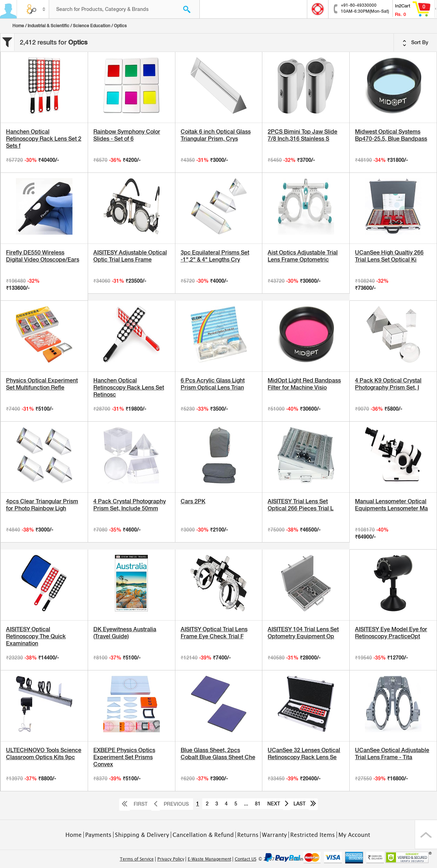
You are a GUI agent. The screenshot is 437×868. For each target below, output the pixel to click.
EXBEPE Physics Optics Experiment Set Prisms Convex (124, 757)
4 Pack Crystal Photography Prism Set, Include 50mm (130, 505)
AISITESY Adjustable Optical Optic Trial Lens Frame (130, 256)
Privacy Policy (171, 859)
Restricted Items (313, 835)
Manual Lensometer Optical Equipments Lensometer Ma (391, 505)
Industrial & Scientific (48, 26)
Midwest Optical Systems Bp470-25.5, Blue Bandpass (391, 135)
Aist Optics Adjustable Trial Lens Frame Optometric (303, 256)
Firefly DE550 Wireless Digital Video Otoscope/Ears (43, 256)
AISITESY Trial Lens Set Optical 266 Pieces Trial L (301, 505)
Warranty (274, 835)
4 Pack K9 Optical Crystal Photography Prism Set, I (388, 384)
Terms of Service (137, 859)
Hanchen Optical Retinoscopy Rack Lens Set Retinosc (129, 388)
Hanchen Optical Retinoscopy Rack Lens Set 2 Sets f (44, 139)
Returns (248, 835)
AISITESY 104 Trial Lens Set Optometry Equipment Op (303, 633)
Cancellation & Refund (203, 835)
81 (258, 804)
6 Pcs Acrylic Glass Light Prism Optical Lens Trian (213, 384)
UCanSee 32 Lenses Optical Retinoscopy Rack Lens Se (304, 754)
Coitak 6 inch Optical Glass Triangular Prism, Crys (216, 135)
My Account (354, 835)
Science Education (92, 26)
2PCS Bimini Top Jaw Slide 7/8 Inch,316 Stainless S (302, 135)
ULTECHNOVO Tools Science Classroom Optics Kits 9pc (44, 754)
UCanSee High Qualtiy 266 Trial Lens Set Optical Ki (389, 256)
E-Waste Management (209, 859)
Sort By (415, 43)
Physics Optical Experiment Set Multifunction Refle (42, 384)
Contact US (246, 859)
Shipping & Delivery (142, 835)
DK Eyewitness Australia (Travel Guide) (125, 633)
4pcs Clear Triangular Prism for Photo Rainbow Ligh (42, 505)
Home (18, 26)
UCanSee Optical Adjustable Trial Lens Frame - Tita (392, 754)
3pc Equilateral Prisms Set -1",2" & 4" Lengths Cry (215, 256)
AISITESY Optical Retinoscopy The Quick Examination (36, 636)
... (246, 804)
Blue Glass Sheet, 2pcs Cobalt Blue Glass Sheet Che (218, 754)
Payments (98, 835)
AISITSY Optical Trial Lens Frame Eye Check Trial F (214, 633)
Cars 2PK (193, 501)
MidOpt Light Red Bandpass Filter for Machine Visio (304, 384)
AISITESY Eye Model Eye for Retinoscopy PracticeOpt (391, 633)
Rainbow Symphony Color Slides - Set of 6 (127, 135)
